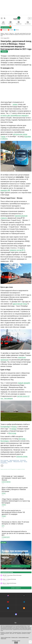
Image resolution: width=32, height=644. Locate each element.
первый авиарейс (24, 383)
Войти (30, 18)
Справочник (19, 23)
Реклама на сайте (15, 637)
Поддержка (14, 641)
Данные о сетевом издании (6, 637)
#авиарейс (10, 462)
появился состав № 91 (17, 250)
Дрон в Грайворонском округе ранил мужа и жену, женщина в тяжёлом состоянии (15, 490)
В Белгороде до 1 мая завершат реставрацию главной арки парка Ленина (14, 478)
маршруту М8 (5, 190)
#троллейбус (4, 462)
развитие (18, 641)
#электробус (23, 460)
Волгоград (12, 433)
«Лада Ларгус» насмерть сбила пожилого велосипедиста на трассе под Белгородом (16, 501)
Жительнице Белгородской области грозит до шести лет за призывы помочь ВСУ (16, 533)
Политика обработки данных (23, 637)
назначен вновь (22, 456)
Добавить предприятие (16, 588)
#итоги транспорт (4, 460)
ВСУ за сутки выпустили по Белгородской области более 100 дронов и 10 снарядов (13, 512)
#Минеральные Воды (18, 462)
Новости (11, 23)
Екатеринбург (5, 427)
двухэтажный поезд (20, 304)
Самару (14, 429)
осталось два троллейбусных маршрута (15, 115)
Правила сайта (3, 639)
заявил (15, 104)
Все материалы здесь (16, 566)
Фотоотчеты (28, 23)
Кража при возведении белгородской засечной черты (15, 554)
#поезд (25, 462)
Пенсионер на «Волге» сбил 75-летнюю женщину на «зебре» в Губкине (15, 523)
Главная (3, 23)
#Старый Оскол (4, 463)
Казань (14, 427)
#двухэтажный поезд (14, 460)
